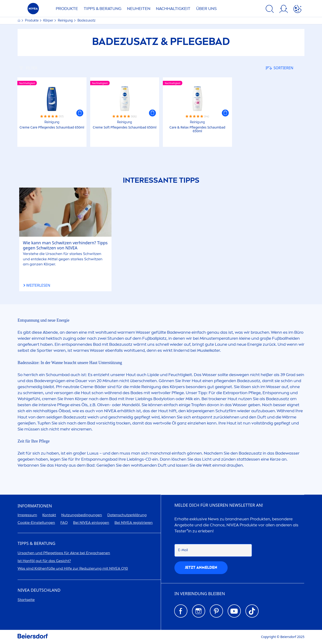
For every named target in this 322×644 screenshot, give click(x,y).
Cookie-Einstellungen (36, 523)
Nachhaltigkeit (173, 9)
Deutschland (39, 590)
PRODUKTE (67, 9)
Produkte (32, 20)
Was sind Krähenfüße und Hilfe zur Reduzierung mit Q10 (73, 568)
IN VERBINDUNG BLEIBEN (200, 594)
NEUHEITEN (139, 9)
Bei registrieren (134, 523)
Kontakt (49, 515)
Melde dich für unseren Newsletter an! (219, 505)
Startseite (26, 600)
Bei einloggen (91, 523)
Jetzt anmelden (201, 567)
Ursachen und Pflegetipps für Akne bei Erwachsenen (64, 553)
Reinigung (66, 20)
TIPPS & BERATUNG (103, 9)
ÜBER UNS (206, 9)
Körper (49, 20)
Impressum (27, 515)
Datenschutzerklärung (127, 515)
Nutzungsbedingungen (82, 515)
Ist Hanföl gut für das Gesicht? (44, 561)
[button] (80, 113)
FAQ (64, 523)
